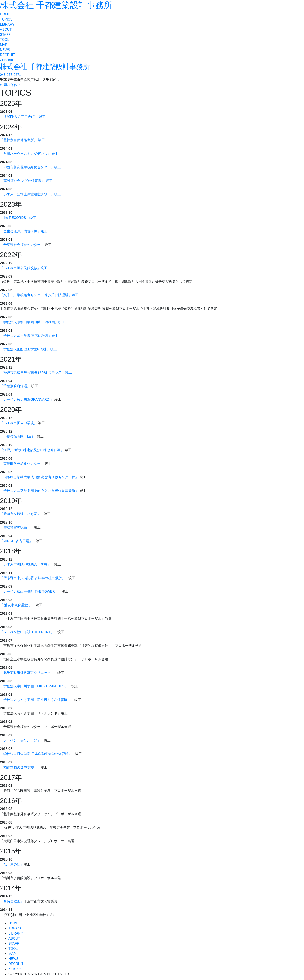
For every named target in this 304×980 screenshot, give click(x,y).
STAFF (5, 35)
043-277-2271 (11, 75)
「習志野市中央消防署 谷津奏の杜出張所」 (33, 578)
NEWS (5, 50)
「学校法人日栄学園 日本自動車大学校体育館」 (36, 754)
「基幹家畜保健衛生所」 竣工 (22, 140)
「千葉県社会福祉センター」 (22, 245)
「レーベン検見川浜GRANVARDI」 (27, 400)
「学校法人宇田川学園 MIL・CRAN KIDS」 (34, 686)
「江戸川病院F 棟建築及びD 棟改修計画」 (32, 450)
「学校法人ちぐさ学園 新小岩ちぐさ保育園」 (35, 700)
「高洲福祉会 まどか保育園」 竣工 (26, 181)
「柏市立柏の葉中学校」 (19, 767)
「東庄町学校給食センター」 (22, 464)
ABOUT (6, 29)
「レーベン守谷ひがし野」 (20, 740)
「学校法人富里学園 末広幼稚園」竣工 (29, 336)
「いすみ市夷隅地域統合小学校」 (25, 564)
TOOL (5, 40)
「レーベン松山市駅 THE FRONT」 (27, 632)
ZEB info (6, 60)
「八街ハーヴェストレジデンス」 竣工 (29, 154)
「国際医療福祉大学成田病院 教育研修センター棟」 (39, 477)
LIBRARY (7, 24)
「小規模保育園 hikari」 (18, 437)
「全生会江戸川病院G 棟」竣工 (24, 231)
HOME (5, 14)
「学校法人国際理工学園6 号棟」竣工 (28, 349)
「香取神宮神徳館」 (15, 527)
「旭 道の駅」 (12, 864)
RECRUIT (7, 55)
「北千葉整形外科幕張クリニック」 (27, 673)
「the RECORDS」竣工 (18, 218)
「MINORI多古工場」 (16, 541)
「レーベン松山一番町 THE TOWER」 (29, 591)
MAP (4, 45)
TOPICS (6, 19)
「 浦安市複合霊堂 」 (16, 605)
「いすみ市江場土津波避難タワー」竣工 (30, 194)
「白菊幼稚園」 (12, 901)
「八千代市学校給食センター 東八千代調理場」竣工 (39, 295)
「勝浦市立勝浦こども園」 (20, 514)
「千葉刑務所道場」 (15, 386)
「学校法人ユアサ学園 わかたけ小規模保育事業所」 (39, 491)
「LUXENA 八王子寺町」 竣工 (23, 117)
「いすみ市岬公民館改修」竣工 (24, 268)
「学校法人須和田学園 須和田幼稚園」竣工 (33, 322)
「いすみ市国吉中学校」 (19, 423)
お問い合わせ (10, 85)
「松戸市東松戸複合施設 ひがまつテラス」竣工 (36, 372)
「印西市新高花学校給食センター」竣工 (30, 167)
